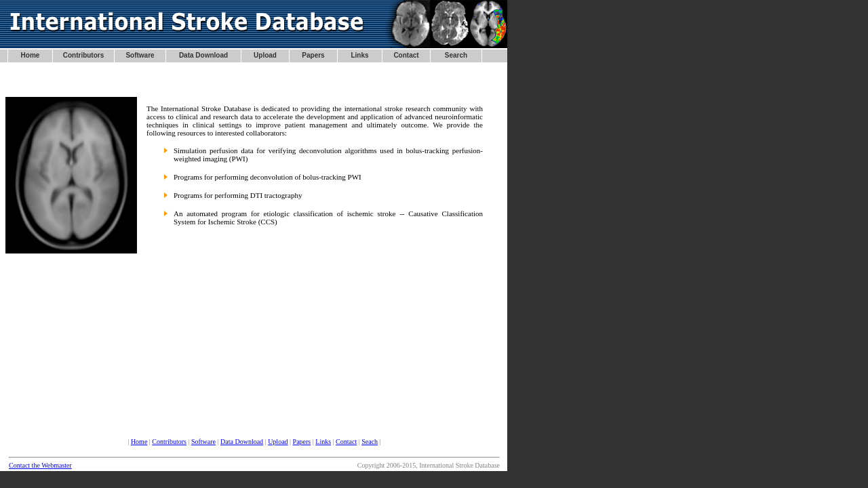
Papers (302, 442)
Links (323, 442)
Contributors (169, 442)
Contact (346, 442)
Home (139, 442)
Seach (370, 442)
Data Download (242, 442)
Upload (278, 442)
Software (203, 442)
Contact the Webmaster (40, 465)
